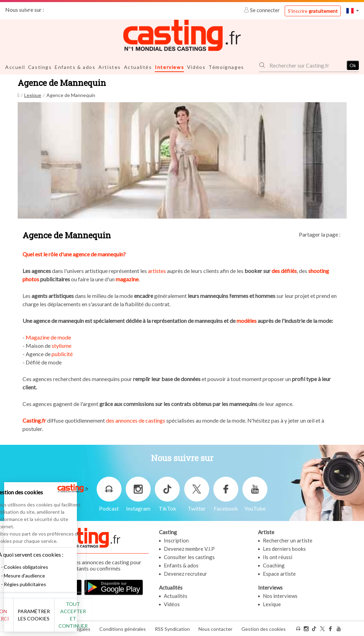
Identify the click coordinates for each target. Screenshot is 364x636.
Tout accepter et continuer (125, 619)
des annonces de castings (136, 420)
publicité (62, 354)
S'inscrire (313, 11)
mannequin (110, 254)
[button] (353, 11)
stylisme (61, 345)
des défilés (284, 270)
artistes (157, 270)
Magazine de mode (48, 337)
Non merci (29, 619)
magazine (127, 279)
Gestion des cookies (264, 629)
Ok (353, 65)
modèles (246, 320)
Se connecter (262, 10)
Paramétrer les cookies (77, 619)
